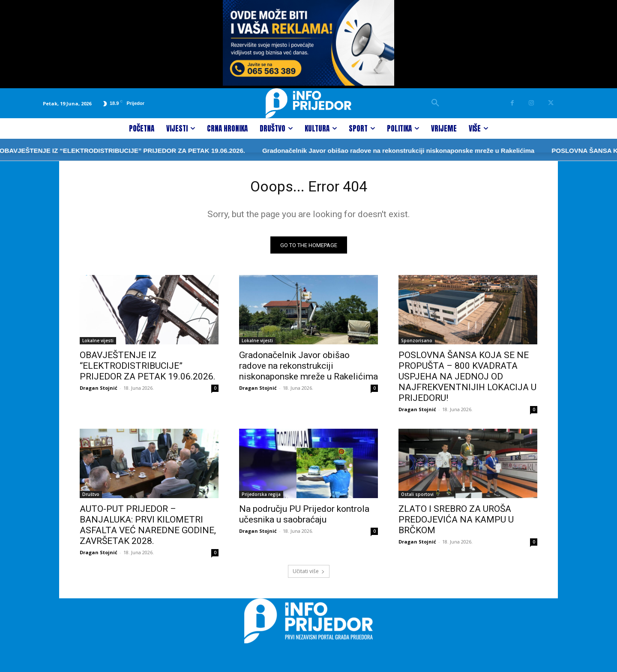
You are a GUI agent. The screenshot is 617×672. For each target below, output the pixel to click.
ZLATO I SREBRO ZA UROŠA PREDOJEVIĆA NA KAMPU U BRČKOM (456, 523)
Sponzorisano (417, 344)
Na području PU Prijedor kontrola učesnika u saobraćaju (304, 518)
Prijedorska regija (261, 498)
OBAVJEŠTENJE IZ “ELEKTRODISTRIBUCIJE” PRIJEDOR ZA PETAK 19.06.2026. (148, 369)
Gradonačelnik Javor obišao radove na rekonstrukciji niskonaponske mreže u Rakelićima (362, 151)
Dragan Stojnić (99, 391)
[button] (435, 103)
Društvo (91, 498)
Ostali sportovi (417, 498)
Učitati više (309, 575)
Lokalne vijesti (98, 344)
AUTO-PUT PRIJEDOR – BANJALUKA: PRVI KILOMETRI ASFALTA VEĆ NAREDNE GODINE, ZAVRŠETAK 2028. (148, 528)
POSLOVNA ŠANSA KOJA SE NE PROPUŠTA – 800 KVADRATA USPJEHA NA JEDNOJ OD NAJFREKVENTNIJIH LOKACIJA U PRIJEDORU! (467, 380)
